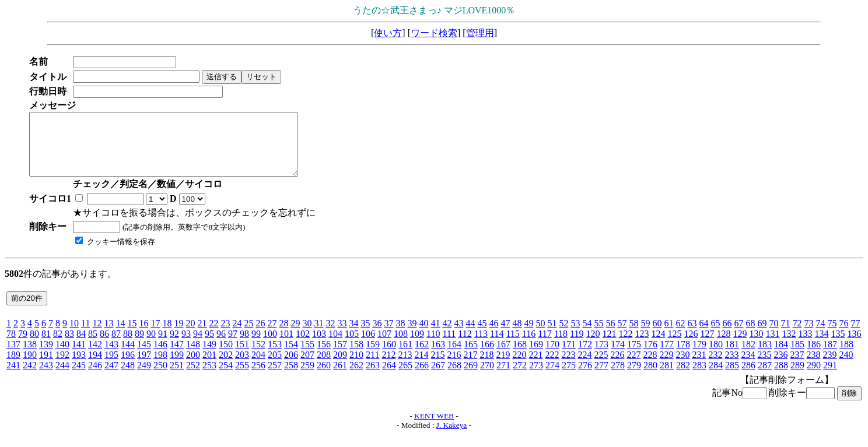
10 (74, 335)
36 (377, 335)
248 (128, 377)
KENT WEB (434, 428)
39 (412, 335)
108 (401, 346)
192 (62, 367)
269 (471, 377)
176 (650, 356)
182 (748, 356)
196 (128, 367)
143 (111, 356)
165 (471, 356)
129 (740, 346)
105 (352, 346)
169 (536, 356)
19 (178, 335)
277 (601, 377)
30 (307, 335)
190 (30, 367)
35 (365, 335)
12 (97, 335)
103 (319, 346)
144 (128, 356)
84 (81, 346)
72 (797, 335)
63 (692, 335)
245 (79, 377)
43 (459, 335)
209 (340, 367)
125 (674, 346)
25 (249, 335)
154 (291, 356)
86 (104, 346)
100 (270, 346)
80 (34, 346)
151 (242, 356)
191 (46, 367)
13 (108, 335)
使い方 (388, 33)
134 (821, 346)
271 (503, 377)
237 (797, 367)
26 (260, 335)
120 (593, 346)
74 (820, 335)
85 (93, 346)
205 (275, 367)
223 (568, 367)
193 (79, 367)
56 (610, 335)
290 (814, 377)
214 (421, 367)
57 (622, 335)
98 (244, 346)
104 (335, 346)
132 (789, 346)
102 (303, 346)
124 (658, 346)
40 (423, 335)
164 (454, 356)
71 (785, 335)
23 (225, 335)
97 (233, 346)
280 (650, 377)
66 (727, 335)
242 (30, 377)
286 (748, 377)
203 (242, 367)
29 (295, 335)
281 (667, 377)
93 (186, 346)
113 (481, 346)
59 (645, 335)
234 (748, 367)
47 (505, 335)
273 (536, 377)
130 (756, 346)
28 (283, 335)
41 (435, 335)
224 (584, 367)
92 (174, 346)
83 (69, 346)
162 (422, 356)
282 (683, 377)
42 (447, 335)
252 (193, 377)
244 (62, 377)
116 (529, 346)
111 (449, 346)
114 (497, 346)
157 (340, 356)
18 (167, 335)
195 (111, 367)
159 (373, 356)
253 (209, 377)
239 (829, 367)
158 (356, 356)
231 (699, 367)
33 (342, 335)
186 (814, 356)
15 (132, 335)
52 (563, 335)
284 (716, 377)
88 (128, 346)
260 (324, 377)
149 (209, 356)
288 (781, 377)
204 (258, 367)
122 (625, 346)
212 (388, 367)
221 (535, 367)
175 (634, 356)
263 (373, 377)
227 (633, 367)
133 (805, 346)
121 (609, 346)
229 (666, 367)
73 (808, 335)
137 (13, 356)
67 (738, 335)
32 (330, 335)
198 (160, 367)
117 (545, 346)
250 (160, 377)
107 (384, 346)
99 (256, 346)
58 (633, 335)
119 (577, 346)
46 (494, 335)
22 (213, 335)
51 (552, 335)
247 (111, 377)
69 (762, 335)
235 (764, 367)
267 (438, 377)
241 (13, 377)
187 (830, 356)
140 (62, 356)
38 (400, 335)
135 (838, 346)
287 (765, 377)
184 (781, 356)
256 (258, 377)
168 (520, 356)
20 (190, 335)
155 (307, 356)
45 (482, 335)
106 (368, 346)
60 (657, 335)
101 (286, 346)
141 (79, 356)
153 (275, 356)
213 (405, 367)
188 (846, 356)
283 (699, 377)
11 (85, 335)
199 (177, 367)
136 (854, 346)
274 (552, 377)
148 (193, 356)
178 (683, 356)
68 (750, 335)
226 (617, 367)
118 (561, 346)
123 (642, 346)
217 (470, 367)
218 (487, 367)
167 (503, 356)
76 (843, 335)
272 (520, 377)
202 (226, 367)
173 (601, 356)
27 (272, 335)
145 (144, 356)
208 (324, 367)
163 (438, 356)
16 (143, 335)
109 (417, 346)
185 (797, 356)
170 (552, 356)
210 (356, 367)
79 (23, 346)
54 (587, 335)
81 (46, 346)
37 (388, 335)
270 (487, 377)
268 (454, 377)
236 (780, 367)
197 (144, 367)
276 (585, 377)
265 (405, 377)
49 (528, 335)
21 (202, 335)
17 (155, 335)
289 (797, 377)
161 (405, 356)
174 (618, 356)
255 (242, 377)
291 (830, 377)
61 (668, 335)
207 (307, 367)
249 (144, 377)
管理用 (480, 33)
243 (46, 377)
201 (209, 367)
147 (177, 356)
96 (221, 346)
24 (237, 335)
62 (680, 335)
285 (732, 377)
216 (454, 367)
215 (437, 367)
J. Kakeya (452, 437)
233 (731, 367)
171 (569, 356)
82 (58, 346)
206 (291, 367)
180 (716, 356)
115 (512, 346)
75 (832, 335)
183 (765, 356)
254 (226, 377)
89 (139, 346)
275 (569, 377)
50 (540, 335)
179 (699, 356)
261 (340, 377)
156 (324, 356)
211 (372, 367)
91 (163, 346)
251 (177, 377)
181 (732, 356)
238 (813, 367)
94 (198, 346)
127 (707, 346)
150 (226, 356)
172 (585, 356)
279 (634, 377)
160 (389, 356)
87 (116, 346)
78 (11, 346)
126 (691, 346)
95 (209, 346)
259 (307, 377)
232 (715, 367)
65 (715, 335)
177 (667, 356)
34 (353, 335)
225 (601, 367)
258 (291, 377)
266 (422, 377)
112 (465, 346)
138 (30, 356)
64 (703, 335)
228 (650, 367)
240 (846, 367)
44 (470, 335)
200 (193, 367)
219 (503, 367)
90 (151, 346)
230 (682, 367)
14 (120, 335)
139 (46, 356)
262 (356, 377)
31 (318, 335)
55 (598, 335)
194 (95, 367)
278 (618, 377)
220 (519, 367)
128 (723, 346)
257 (275, 377)
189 (13, 367)
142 (95, 356)
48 (517, 335)
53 (575, 335)
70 (773, 335)
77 (855, 335)
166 (487, 356)
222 (552, 367)
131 (772, 346)
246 (95, 377)
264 (389, 377)
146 (160, 356)
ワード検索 (434, 33)
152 (258, 356)
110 (433, 346)
